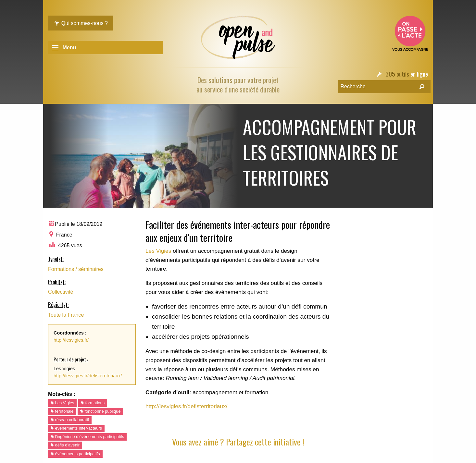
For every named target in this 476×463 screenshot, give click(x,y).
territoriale (62, 411)
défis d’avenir (65, 445)
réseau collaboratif (70, 420)
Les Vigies (62, 403)
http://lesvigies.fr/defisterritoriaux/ (88, 376)
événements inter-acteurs (76, 428)
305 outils (397, 74)
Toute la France (66, 315)
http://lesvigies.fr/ (71, 340)
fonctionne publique (100, 411)
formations (93, 403)
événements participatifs (75, 454)
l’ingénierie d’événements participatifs (87, 437)
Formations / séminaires (76, 269)
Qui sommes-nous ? (81, 23)
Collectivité (61, 292)
